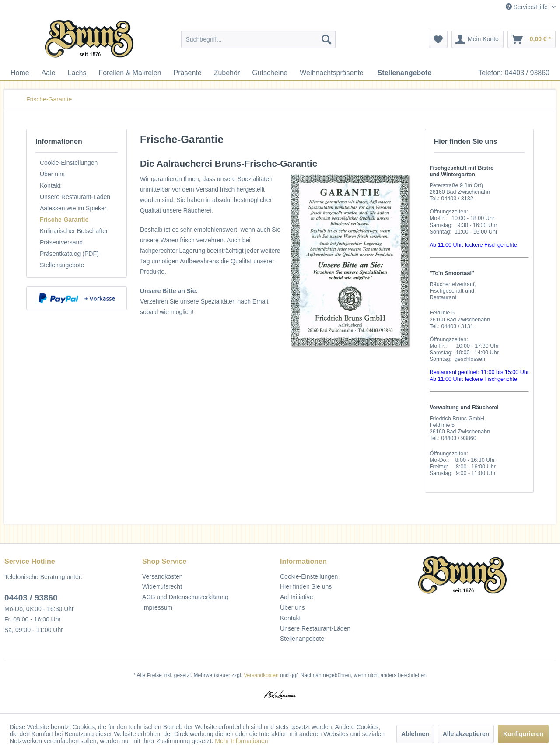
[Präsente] (188, 73)
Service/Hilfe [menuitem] (528, 7)
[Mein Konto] (478, 39)
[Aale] (49, 73)
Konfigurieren (523, 734)
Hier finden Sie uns (306, 586)
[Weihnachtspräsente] (332, 73)
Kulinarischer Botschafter (74, 231)
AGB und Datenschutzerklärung (185, 597)
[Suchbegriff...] (258, 39)
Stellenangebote (62, 265)
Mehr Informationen (241, 741)
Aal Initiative (296, 597)
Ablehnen (415, 734)
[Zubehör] (227, 73)
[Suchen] (326, 39)
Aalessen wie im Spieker (73, 208)
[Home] (20, 73)
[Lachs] (77, 73)
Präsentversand (61, 242)
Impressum (157, 607)
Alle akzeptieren (466, 734)
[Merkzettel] (438, 39)
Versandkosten (163, 576)
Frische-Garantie (64, 220)
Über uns (52, 174)
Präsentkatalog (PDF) (69, 254)
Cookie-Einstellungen (69, 163)
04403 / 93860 (31, 598)
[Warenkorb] (532, 39)
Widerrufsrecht (162, 586)
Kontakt (50, 185)
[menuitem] (258, 39)
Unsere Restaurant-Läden (75, 197)
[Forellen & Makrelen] (130, 73)
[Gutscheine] (270, 73)
